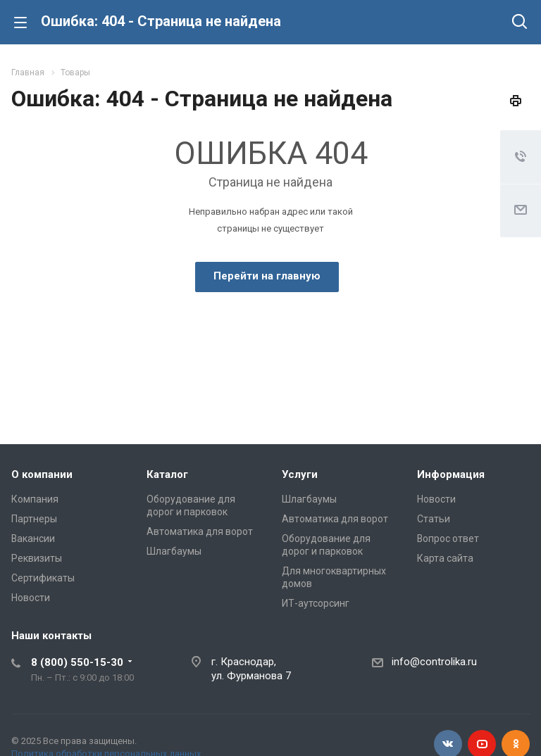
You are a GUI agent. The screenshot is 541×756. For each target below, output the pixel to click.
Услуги (300, 474)
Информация (451, 474)
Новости (31, 598)
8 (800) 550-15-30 (77, 662)
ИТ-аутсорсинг (316, 603)
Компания (35, 499)
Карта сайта (445, 558)
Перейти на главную (267, 276)
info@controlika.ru (434, 662)
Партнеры (34, 519)
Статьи (434, 519)
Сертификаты (43, 578)
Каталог (167, 474)
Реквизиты (37, 558)
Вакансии (33, 538)
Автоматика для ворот (200, 531)
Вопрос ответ (448, 538)
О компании (42, 474)
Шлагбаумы (174, 551)
